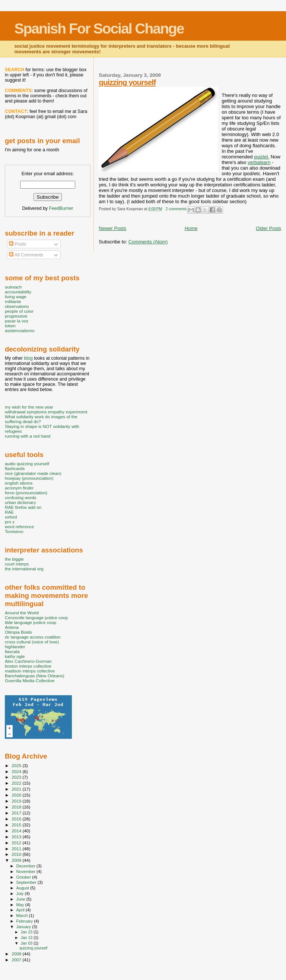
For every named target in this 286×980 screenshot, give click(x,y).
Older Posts (268, 228)
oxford (11, 517)
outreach (13, 287)
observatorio (17, 306)
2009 (17, 860)
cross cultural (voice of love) (32, 642)
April (21, 910)
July (21, 894)
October (24, 877)
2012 (17, 843)
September (27, 882)
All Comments (26, 255)
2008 (17, 954)
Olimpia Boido (18, 632)
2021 (17, 789)
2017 (17, 813)
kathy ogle (15, 656)
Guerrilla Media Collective (30, 680)
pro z (10, 522)
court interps (17, 564)
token (10, 326)
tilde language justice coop (31, 622)
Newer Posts (112, 228)
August (23, 888)
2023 (17, 777)
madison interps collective (30, 671)
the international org (24, 569)
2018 (17, 807)
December (26, 866)
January (24, 927)
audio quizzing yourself (27, 464)
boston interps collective (28, 666)
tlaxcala (12, 651)
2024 (17, 771)
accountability (18, 292)
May (21, 905)
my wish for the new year (29, 407)
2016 (17, 819)
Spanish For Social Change (99, 29)
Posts (18, 244)
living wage (16, 297)
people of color (19, 311)
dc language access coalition (33, 637)
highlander (15, 647)
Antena (12, 627)
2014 (17, 831)
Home (191, 228)
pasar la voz (17, 321)
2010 (17, 854)
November (26, 872)
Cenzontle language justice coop (36, 617)
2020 (17, 795)
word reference (19, 527)
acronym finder (19, 488)
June (21, 899)
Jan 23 (27, 932)
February (25, 921)
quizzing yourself (127, 82)
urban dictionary (20, 502)
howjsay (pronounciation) (29, 478)
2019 (17, 801)
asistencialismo (20, 330)
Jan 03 (27, 943)
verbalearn (259, 162)
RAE (9, 512)
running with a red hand (28, 436)
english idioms (19, 483)
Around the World (22, 613)
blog (28, 358)
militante (13, 301)
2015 (17, 825)
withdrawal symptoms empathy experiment (46, 412)
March (23, 916)
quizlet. (262, 157)
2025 (17, 765)
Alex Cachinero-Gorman (28, 661)
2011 (17, 849)
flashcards (15, 468)
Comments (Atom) (148, 242)
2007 (17, 960)
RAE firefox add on (23, 507)
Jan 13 (27, 938)
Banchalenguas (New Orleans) (35, 676)
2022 (17, 783)
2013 (17, 837)
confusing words (21, 497)
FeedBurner (61, 208)
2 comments (176, 209)
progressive (16, 316)
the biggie (14, 559)
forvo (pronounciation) (26, 493)
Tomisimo (14, 531)
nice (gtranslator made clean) (33, 473)
